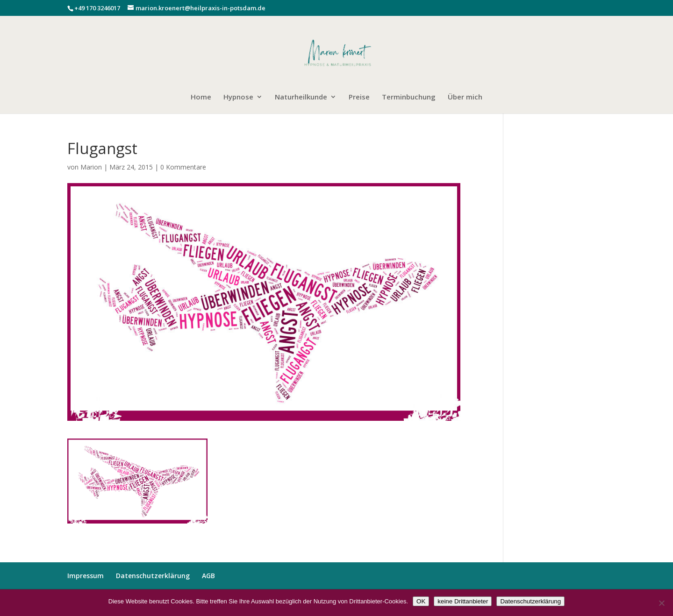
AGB (208, 576)
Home (201, 97)
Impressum (86, 576)
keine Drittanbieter (463, 601)
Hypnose (238, 97)
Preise (359, 97)
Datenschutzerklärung (153, 576)
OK (421, 601)
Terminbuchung (409, 97)
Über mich (465, 97)
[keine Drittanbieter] (661, 603)
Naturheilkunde (301, 97)
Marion (91, 167)
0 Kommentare (183, 167)
